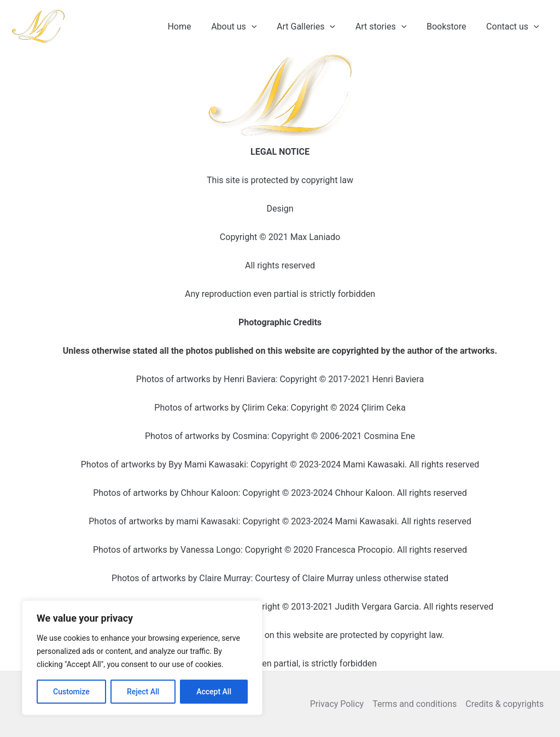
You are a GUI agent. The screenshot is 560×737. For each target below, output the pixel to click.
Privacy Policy (337, 704)
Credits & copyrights (504, 704)
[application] (263, 27)
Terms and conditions (415, 704)
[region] (142, 658)
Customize (71, 692)
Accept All (214, 692)
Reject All (143, 692)
